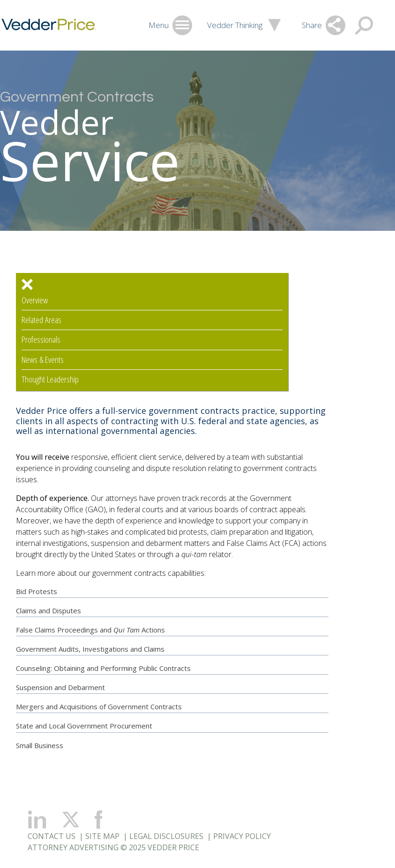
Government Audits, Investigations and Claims (90, 649)
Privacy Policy (242, 836)
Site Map (102, 836)
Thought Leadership (50, 379)
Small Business (40, 745)
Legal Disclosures (166, 836)
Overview (35, 300)
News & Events (43, 360)
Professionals (41, 340)
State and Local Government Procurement (84, 726)
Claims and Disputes (48, 611)
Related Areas (41, 320)
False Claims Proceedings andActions (90, 630)
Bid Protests (37, 591)
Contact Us (52, 836)
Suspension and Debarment (60, 687)
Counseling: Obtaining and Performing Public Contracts (103, 668)
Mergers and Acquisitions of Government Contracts (99, 706)
